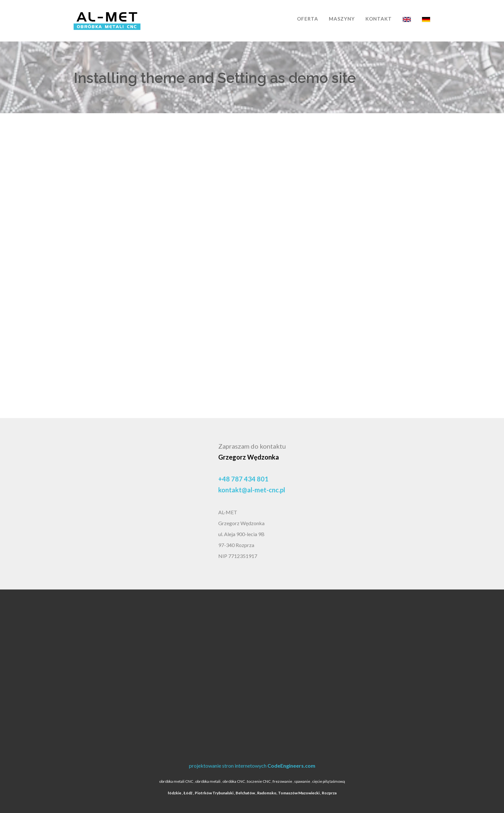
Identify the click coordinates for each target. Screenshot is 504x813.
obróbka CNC (234, 781)
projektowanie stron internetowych (252, 766)
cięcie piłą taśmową (328, 781)
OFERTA (308, 19)
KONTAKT (379, 19)
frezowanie (282, 781)
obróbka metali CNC (176, 781)
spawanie (302, 781)
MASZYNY (342, 19)
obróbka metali (208, 781)
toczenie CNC (259, 781)
